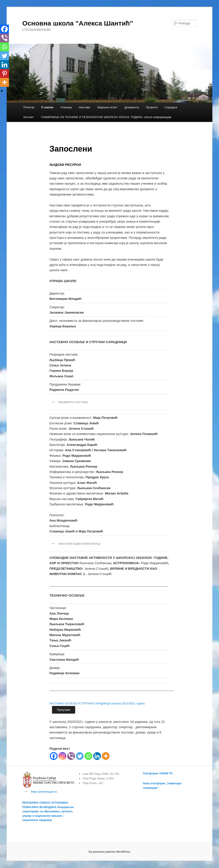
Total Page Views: (94, 778)
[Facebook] (54, 756)
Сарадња (171, 107)
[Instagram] (62, 756)
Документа (132, 107)
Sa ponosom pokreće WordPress (110, 852)
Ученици (66, 107)
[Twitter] (80, 756)
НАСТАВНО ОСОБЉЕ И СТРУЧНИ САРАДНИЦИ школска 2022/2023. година (97, 704)
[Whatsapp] (88, 756)
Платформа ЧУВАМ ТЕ (158, 773)
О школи (47, 107)
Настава (84, 107)
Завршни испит (107, 107)
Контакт (29, 117)
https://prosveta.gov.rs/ (44, 792)
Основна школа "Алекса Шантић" (78, 23)
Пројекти (152, 107)
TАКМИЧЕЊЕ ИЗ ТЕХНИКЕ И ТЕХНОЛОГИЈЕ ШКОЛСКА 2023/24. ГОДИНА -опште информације (106, 117)
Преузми (64, 710)
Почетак (29, 107)
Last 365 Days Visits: (96, 774)
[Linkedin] (97, 756)
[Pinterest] (4, 73)
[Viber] (71, 756)
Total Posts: (90, 783)
